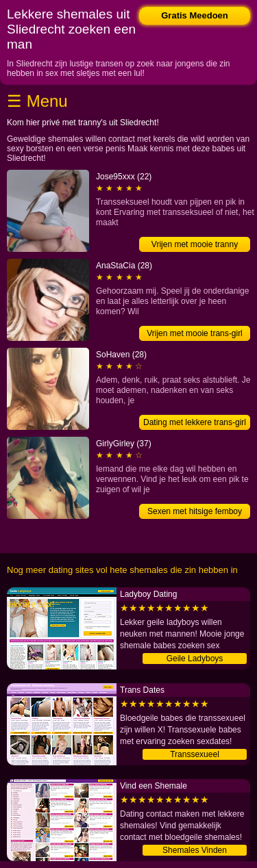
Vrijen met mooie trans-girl (195, 333)
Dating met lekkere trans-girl (195, 422)
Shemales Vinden (195, 850)
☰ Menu (37, 101)
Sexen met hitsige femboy (195, 511)
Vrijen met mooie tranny (195, 244)
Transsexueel (195, 754)
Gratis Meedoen (195, 15)
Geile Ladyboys (195, 659)
